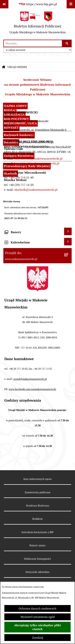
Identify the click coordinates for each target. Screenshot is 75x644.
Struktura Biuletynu (38, 506)
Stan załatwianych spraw (38, 479)
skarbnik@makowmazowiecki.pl (36, 190)
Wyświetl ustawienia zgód (38, 617)
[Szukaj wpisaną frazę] (67, 43)
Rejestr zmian (37, 545)
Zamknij (38, 638)
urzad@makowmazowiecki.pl (30, 379)
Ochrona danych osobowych (37, 608)
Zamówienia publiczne (38, 492)
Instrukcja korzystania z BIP (37, 532)
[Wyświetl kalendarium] (68, 242)
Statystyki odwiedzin (37, 572)
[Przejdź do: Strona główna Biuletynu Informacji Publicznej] (4, 67)
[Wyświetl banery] (68, 231)
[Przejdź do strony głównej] (38, 24)
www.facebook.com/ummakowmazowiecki (32, 389)
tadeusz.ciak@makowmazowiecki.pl (38, 158)
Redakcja (37, 519)
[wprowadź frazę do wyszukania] (33, 43)
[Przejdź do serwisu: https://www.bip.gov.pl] (38, 4)
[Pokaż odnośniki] (4, 4)
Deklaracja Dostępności (37, 559)
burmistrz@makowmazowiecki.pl (37, 163)
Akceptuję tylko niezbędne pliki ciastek (37, 627)
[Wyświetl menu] (71, 4)
